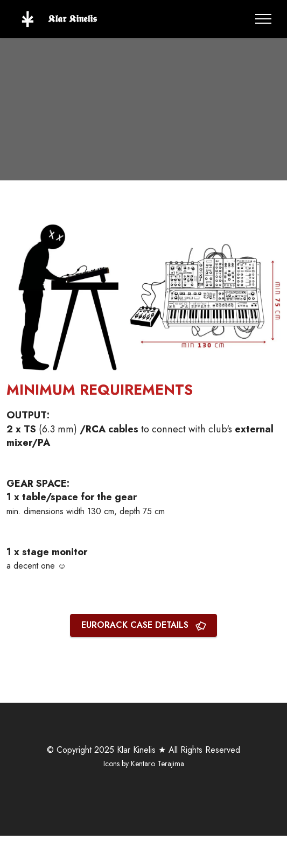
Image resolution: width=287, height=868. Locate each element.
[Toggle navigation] (264, 19)
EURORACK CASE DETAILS (144, 625)
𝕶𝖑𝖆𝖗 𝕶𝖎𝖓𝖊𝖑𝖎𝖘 (74, 19)
